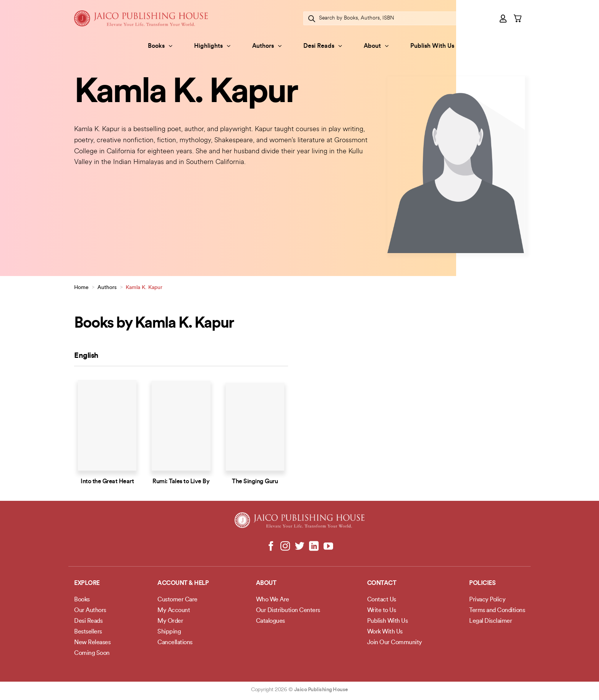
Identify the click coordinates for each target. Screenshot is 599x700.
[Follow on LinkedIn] (314, 547)
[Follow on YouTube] (328, 547)
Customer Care (177, 600)
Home (81, 288)
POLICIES (482, 583)
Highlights (212, 46)
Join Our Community (395, 643)
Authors (267, 46)
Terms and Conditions (497, 611)
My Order (170, 621)
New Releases (92, 643)
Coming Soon (92, 653)
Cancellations (175, 643)
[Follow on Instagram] (285, 547)
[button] (503, 18)
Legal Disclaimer (491, 621)
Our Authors (90, 611)
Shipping (169, 632)
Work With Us (385, 632)
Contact (382, 583)
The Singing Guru (255, 482)
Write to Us (382, 611)
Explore (87, 583)
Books (160, 46)
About (376, 46)
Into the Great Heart (107, 482)
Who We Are (273, 600)
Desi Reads (323, 46)
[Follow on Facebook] (271, 547)
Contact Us (382, 600)
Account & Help (183, 583)
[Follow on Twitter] (300, 547)
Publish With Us (432, 46)
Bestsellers (88, 632)
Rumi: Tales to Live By (181, 482)
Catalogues (270, 621)
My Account (174, 611)
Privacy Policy (487, 600)
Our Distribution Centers (288, 611)
